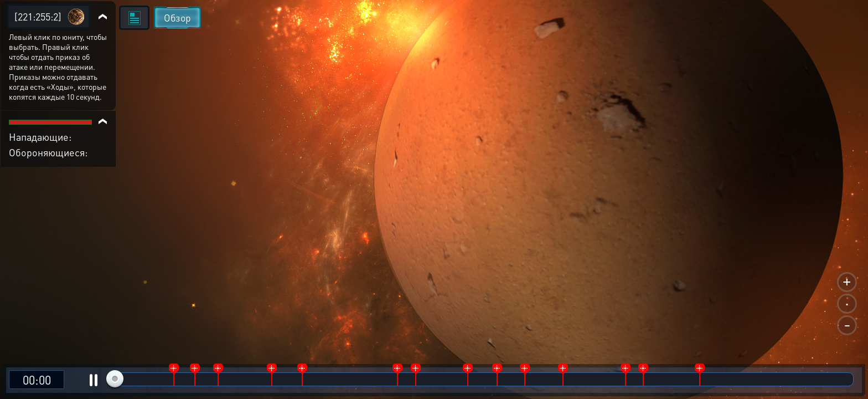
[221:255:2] (38, 16)
